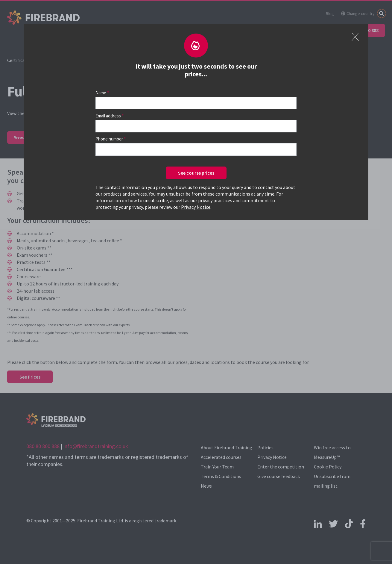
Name (101, 93)
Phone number (109, 139)
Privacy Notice (196, 207)
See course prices (196, 173)
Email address (108, 116)
